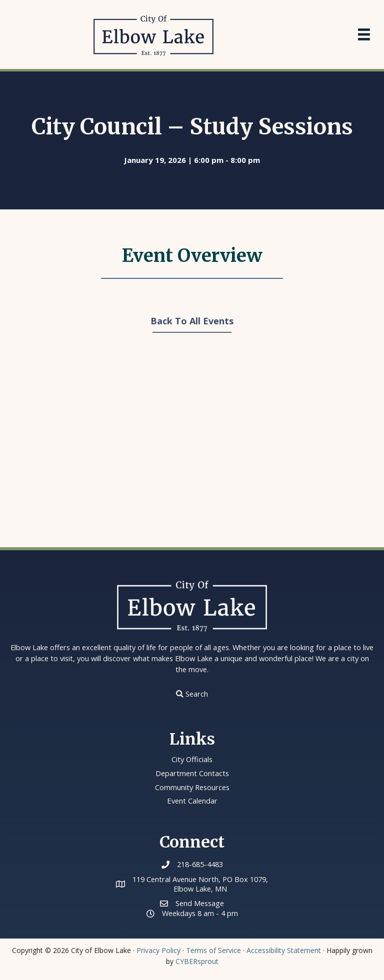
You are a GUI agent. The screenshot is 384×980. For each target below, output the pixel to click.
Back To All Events (192, 321)
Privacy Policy (158, 950)
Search (197, 694)
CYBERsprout (197, 961)
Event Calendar (192, 801)
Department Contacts (192, 773)
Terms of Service (213, 950)
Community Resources (192, 787)
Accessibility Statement (284, 950)
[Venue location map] (192, 447)
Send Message (200, 903)
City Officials (192, 759)
